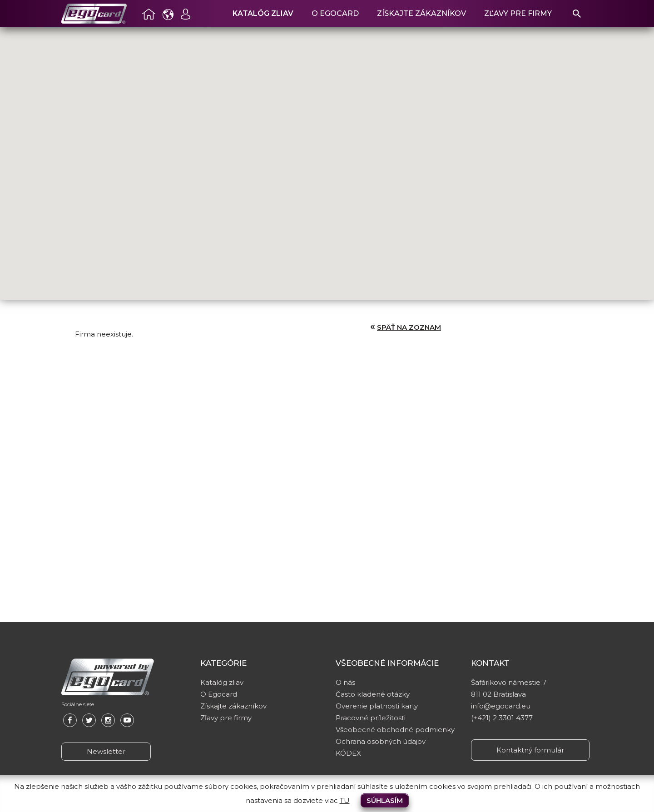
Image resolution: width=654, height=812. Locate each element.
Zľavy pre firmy (518, 13)
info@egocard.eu (501, 706)
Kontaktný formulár (530, 750)
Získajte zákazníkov (421, 13)
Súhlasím (385, 800)
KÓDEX (348, 753)
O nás (345, 682)
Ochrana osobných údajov (381, 741)
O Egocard (335, 13)
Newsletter (106, 751)
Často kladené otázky (373, 694)
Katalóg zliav (263, 13)
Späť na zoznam (409, 327)
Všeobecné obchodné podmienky (395, 730)
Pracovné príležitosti (371, 718)
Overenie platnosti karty (377, 706)
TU (345, 800)
